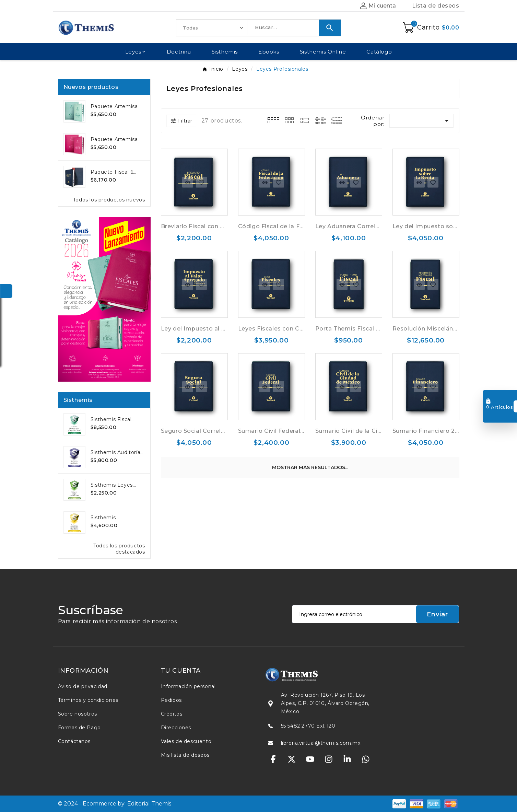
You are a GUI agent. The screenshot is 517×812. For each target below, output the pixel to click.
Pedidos (171, 700)
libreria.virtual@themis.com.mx (321, 743)
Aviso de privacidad (83, 686)
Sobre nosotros (78, 714)
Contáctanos (74, 741)
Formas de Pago (79, 728)
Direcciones (176, 728)
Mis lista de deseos (185, 755)
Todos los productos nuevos (109, 200)
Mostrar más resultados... (310, 467)
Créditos (172, 714)
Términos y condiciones (88, 700)
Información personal (188, 686)
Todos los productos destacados (119, 549)
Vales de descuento (186, 741)
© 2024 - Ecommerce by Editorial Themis (115, 804)
